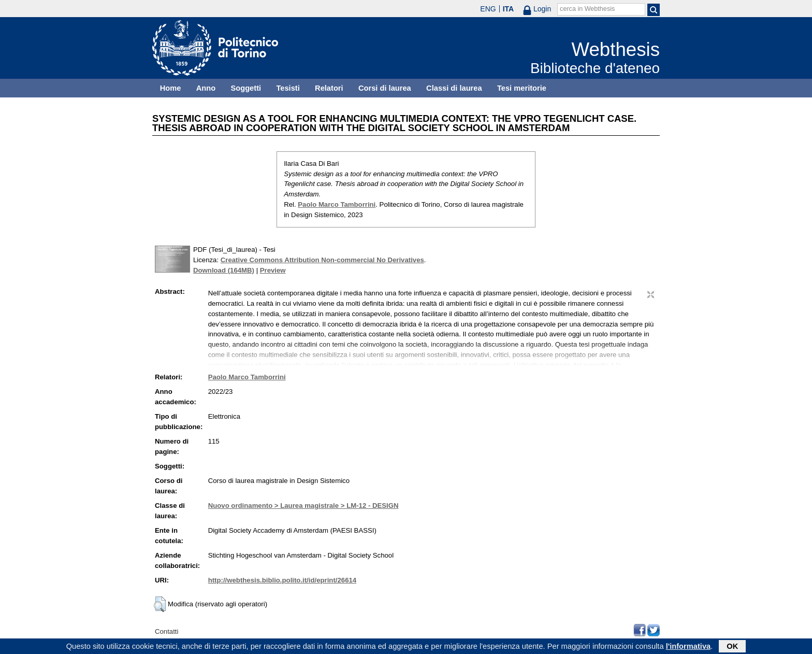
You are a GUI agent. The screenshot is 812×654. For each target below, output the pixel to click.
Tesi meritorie (522, 88)
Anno (206, 88)
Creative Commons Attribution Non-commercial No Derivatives (322, 260)
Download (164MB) (224, 270)
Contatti (166, 631)
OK (732, 647)
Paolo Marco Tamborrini (337, 204)
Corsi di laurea (385, 88)
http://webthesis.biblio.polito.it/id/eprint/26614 (282, 580)
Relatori (329, 88)
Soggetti (246, 88)
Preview (273, 270)
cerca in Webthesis (587, 9)
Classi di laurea (454, 88)
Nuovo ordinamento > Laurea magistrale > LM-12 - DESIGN (303, 506)
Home (171, 88)
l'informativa (688, 647)
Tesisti (288, 88)
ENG (488, 9)
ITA (509, 9)
